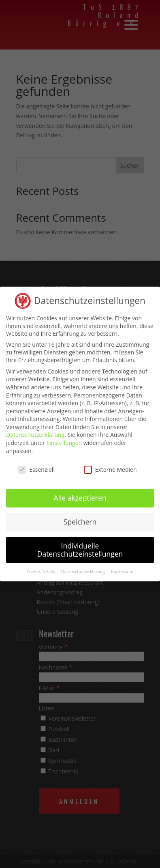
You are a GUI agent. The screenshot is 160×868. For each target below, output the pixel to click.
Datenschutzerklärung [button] (84, 568)
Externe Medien (110, 466)
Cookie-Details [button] (41, 568)
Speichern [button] (80, 519)
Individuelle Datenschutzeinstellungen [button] (80, 547)
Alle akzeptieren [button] (80, 495)
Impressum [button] (122, 568)
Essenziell (36, 466)
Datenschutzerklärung (35, 432)
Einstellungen (64, 440)
